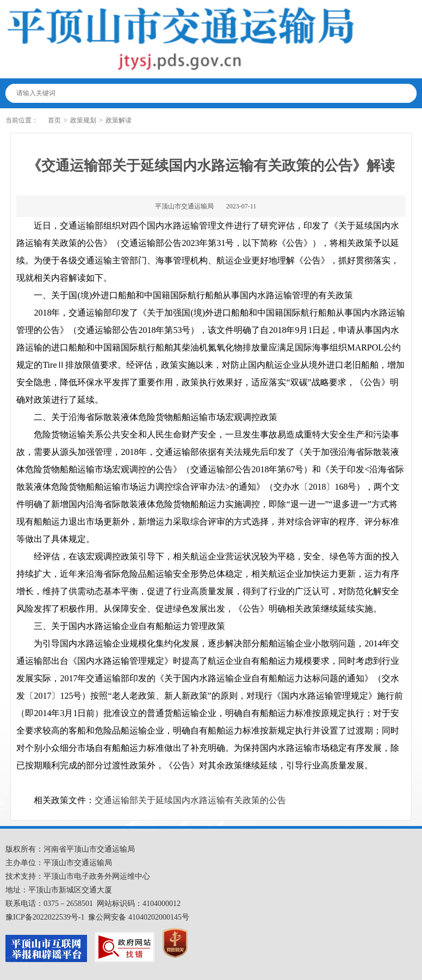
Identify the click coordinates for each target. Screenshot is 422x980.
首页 (54, 120)
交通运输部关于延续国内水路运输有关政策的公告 (190, 800)
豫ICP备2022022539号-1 (45, 917)
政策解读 (119, 120)
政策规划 (83, 120)
